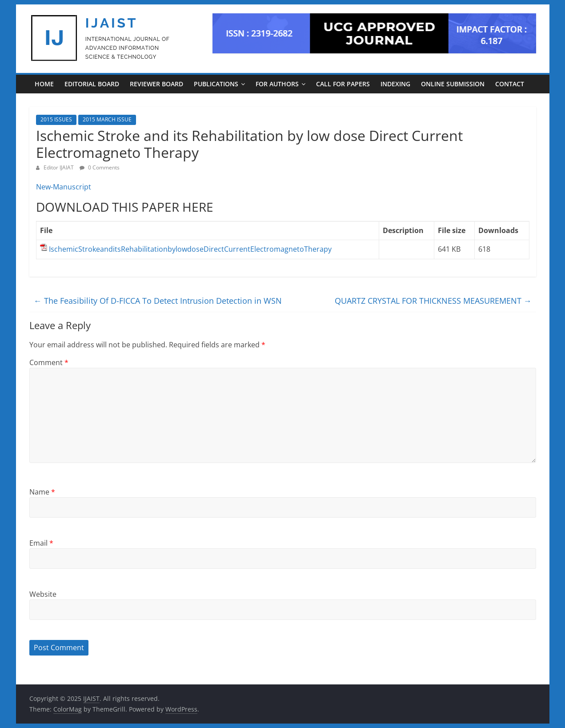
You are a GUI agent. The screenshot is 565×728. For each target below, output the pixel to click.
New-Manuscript (64, 187)
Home (44, 84)
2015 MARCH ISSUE (107, 119)
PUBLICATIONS (216, 84)
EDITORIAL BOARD (92, 84)
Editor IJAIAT (59, 167)
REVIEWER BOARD (156, 84)
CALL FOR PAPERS (343, 84)
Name (42, 492)
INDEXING (395, 84)
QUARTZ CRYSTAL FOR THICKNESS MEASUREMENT (433, 301)
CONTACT (510, 84)
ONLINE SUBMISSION (453, 84)
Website (43, 594)
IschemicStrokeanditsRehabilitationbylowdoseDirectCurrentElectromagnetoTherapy (190, 249)
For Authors (277, 84)
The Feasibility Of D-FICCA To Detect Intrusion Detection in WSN (158, 301)
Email (41, 543)
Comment (49, 362)
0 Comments (100, 167)
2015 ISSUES (56, 119)
